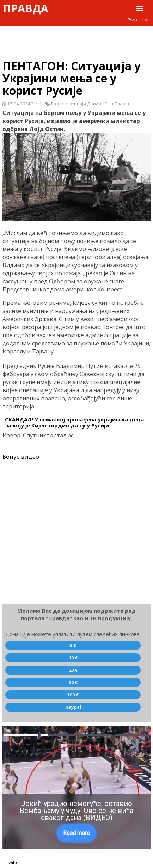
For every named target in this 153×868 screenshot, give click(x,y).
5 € (73, 645)
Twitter (13, 862)
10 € (73, 658)
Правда (26, 8)
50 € (73, 682)
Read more (76, 833)
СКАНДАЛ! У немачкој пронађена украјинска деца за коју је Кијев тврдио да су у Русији (74, 422)
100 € (73, 695)
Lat (146, 20)
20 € (73, 670)
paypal (73, 707)
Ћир (133, 20)
